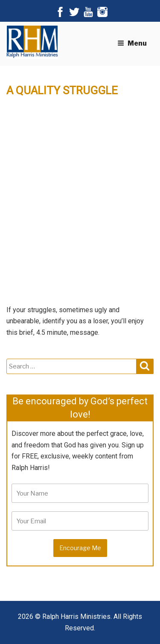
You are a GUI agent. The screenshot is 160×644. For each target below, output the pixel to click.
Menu (132, 43)
